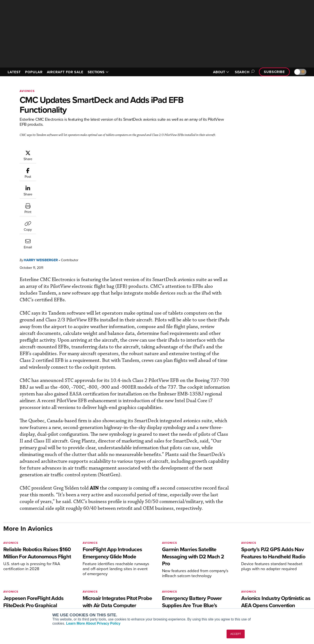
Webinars (198, 599)
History (261, 587)
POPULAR (34, 72)
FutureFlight (70, 599)
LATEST (14, 72)
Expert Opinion (201, 581)
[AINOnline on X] (22, 568)
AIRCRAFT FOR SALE (65, 72)
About (260, 575)
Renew (131, 587)
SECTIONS (98, 72)
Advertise (265, 599)
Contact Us (264, 593)
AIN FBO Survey (75, 575)
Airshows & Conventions (208, 604)
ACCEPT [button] (236, 634)
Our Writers (264, 581)
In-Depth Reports (203, 587)
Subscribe (274, 72)
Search (244, 72)
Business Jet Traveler (79, 593)
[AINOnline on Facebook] (5, 568)
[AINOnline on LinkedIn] (30, 568)
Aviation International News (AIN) (88, 581)
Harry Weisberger (67, 152)
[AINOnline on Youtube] (13, 568)
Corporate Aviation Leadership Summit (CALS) (89, 606)
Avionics (27, 91)
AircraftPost (72, 587)
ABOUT (221, 72)
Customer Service (139, 581)
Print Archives (201, 575)
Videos (196, 593)
